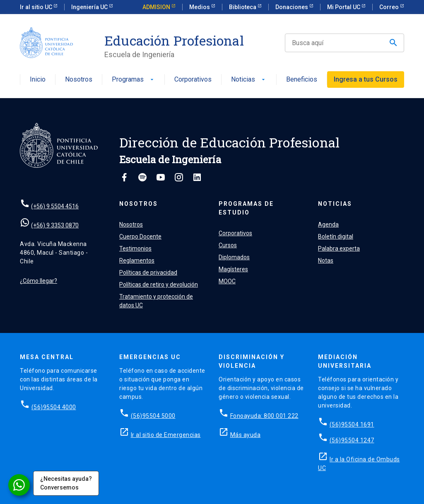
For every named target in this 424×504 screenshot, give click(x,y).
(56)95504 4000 (54, 407)
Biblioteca (243, 7)
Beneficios (302, 80)
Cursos (228, 245)
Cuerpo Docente (140, 236)
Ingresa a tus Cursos (366, 79)
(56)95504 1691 (352, 424)
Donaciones (292, 7)
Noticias (249, 80)
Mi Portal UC (344, 7)
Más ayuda (246, 435)
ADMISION (157, 7)
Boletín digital (336, 236)
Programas (134, 80)
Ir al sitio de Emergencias (166, 435)
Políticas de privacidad (148, 272)
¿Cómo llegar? (39, 281)
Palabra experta (339, 248)
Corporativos (193, 80)
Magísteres (233, 269)
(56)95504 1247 (352, 440)
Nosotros (79, 80)
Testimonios (135, 248)
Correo (390, 7)
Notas (326, 260)
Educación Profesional (174, 41)
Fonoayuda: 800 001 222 (264, 416)
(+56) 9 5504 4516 (55, 206)
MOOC (227, 281)
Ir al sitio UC (37, 7)
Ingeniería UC (90, 7)
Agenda (328, 224)
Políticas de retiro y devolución (159, 285)
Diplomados (234, 257)
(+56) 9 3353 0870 (55, 225)
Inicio (38, 80)
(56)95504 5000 (153, 416)
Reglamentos (137, 260)
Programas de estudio (246, 208)
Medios (200, 7)
